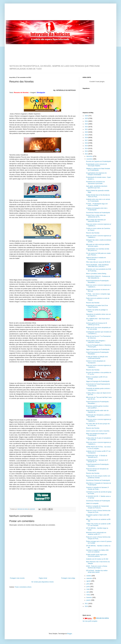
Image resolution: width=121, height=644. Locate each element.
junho (88, 587)
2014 (87, 148)
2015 (87, 146)
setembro (90, 578)
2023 (87, 124)
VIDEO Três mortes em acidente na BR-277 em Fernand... (98, 525)
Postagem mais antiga (68, 578)
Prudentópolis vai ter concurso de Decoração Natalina (96, 165)
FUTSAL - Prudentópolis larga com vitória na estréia (97, 205)
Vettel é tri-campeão (92, 503)
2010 (87, 606)
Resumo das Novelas (93, 233)
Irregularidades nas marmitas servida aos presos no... (98, 250)
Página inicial (43, 578)
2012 (87, 154)
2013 (87, 151)
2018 (87, 138)
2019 (87, 135)
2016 (87, 143)
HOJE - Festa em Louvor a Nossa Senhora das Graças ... (97, 567)
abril (88, 592)
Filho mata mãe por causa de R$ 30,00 (98, 262)
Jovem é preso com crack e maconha (98, 431)
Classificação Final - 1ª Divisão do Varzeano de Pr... (97, 456)
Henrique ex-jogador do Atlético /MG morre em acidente (97, 551)
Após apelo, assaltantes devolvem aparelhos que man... (97, 187)
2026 (87, 116)
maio (88, 589)
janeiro (89, 600)
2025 (87, 118)
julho (88, 584)
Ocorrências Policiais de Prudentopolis (98, 501)
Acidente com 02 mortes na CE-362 (97, 559)
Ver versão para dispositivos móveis (42, 582)
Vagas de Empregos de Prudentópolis (98, 349)
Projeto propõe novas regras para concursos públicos (97, 555)
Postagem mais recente (17, 578)
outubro (89, 576)
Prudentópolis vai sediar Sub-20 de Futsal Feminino (97, 306)
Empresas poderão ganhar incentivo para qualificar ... (97, 407)
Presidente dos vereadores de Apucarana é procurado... (95, 183)
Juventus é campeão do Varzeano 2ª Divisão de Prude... (97, 488)
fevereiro (89, 597)
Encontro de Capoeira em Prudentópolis (98, 161)
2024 (87, 121)
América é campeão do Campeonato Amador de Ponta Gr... (97, 507)
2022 (87, 127)
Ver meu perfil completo (90, 621)
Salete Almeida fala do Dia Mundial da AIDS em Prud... (98, 196)
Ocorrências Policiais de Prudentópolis (98, 213)
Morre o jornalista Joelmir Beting (96, 274)
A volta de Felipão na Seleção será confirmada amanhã (97, 357)
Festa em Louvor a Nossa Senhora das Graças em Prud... (98, 511)
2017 (87, 140)
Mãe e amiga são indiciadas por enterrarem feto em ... (96, 221)
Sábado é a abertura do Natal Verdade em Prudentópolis (98, 169)
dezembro (90, 156)
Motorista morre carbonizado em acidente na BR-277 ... (96, 533)
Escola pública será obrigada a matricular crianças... (96, 342)
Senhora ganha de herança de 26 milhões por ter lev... (97, 324)
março (89, 595)
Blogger (70, 634)
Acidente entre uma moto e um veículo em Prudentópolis (98, 200)
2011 (87, 604)
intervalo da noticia (23, 509)
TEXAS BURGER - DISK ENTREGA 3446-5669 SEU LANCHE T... (97, 266)
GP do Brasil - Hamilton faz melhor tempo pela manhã (97, 571)
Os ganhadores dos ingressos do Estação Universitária (96, 174)
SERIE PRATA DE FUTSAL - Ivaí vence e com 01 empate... (98, 448)
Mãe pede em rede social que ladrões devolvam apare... (98, 245)
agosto (89, 581)
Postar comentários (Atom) (23, 587)
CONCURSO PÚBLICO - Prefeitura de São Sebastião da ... (98, 277)
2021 (87, 129)
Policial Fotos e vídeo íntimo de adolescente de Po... (96, 216)
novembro (90, 159)
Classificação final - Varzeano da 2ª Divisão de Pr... (97, 461)
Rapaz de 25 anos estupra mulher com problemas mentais (98, 477)
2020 (87, 132)
